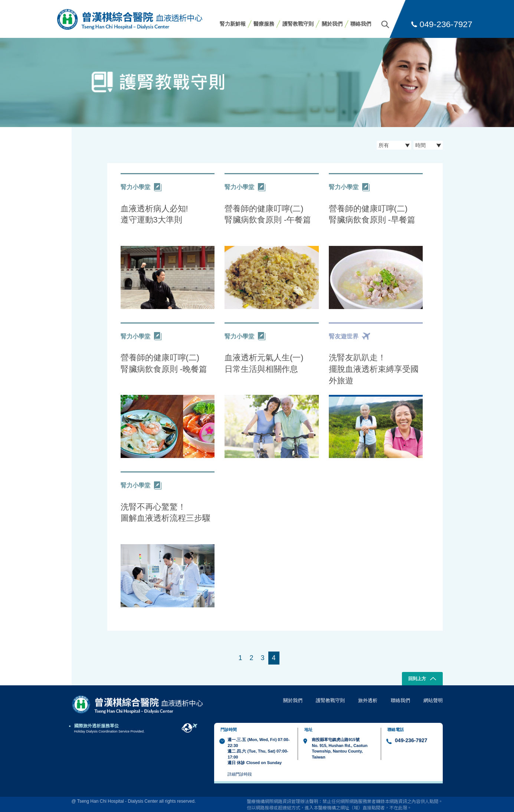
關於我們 (332, 24)
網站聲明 (433, 700)
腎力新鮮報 (233, 24)
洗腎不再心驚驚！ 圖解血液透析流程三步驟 (166, 513)
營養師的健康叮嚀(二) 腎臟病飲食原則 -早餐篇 (372, 214)
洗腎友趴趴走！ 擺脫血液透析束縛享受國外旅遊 (374, 369)
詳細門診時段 (240, 774)
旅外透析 (368, 700)
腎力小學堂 (141, 187)
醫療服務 (264, 24)
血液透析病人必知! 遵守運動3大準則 (154, 214)
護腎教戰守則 (298, 24)
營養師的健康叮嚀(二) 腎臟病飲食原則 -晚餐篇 (164, 363)
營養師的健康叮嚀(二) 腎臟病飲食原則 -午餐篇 (268, 214)
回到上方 (422, 679)
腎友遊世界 (349, 336)
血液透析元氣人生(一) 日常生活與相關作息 (264, 363)
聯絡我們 (361, 24)
